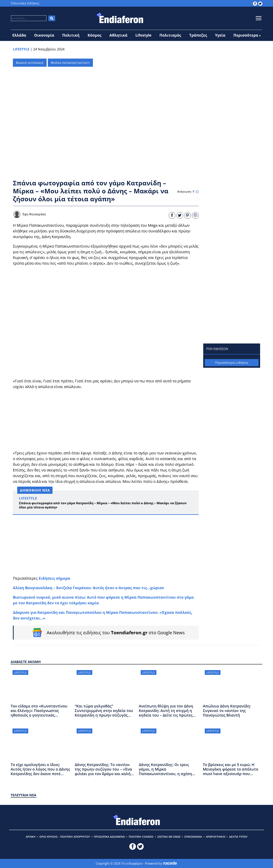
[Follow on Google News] (106, 633)
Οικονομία (44, 35)
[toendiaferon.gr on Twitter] (260, 3)
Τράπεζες (198, 35)
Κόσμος (95, 35)
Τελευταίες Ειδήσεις (25, 3)
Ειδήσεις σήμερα (54, 578)
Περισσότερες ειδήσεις (232, 363)
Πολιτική (71, 35)
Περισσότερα (246, 35)
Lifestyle (143, 35)
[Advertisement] (106, 420)
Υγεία (220, 35)
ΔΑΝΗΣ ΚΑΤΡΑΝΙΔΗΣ (31, 63)
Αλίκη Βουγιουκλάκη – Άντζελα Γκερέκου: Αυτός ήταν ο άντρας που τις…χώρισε (88, 588)
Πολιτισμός (170, 35)
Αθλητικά (118, 35)
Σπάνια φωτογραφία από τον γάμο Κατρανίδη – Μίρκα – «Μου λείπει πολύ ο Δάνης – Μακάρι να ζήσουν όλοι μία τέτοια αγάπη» (103, 505)
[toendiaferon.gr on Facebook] (255, 3)
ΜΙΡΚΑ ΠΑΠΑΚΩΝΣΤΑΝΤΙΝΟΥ (71, 63)
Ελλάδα (19, 35)
